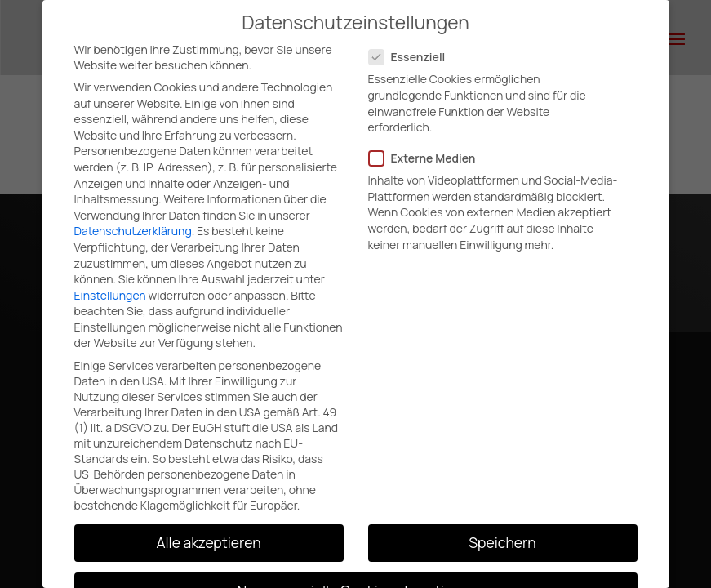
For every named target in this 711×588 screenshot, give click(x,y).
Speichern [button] (502, 542)
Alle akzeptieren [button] (208, 542)
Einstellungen (110, 295)
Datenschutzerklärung (133, 231)
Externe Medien (429, 158)
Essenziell (414, 57)
